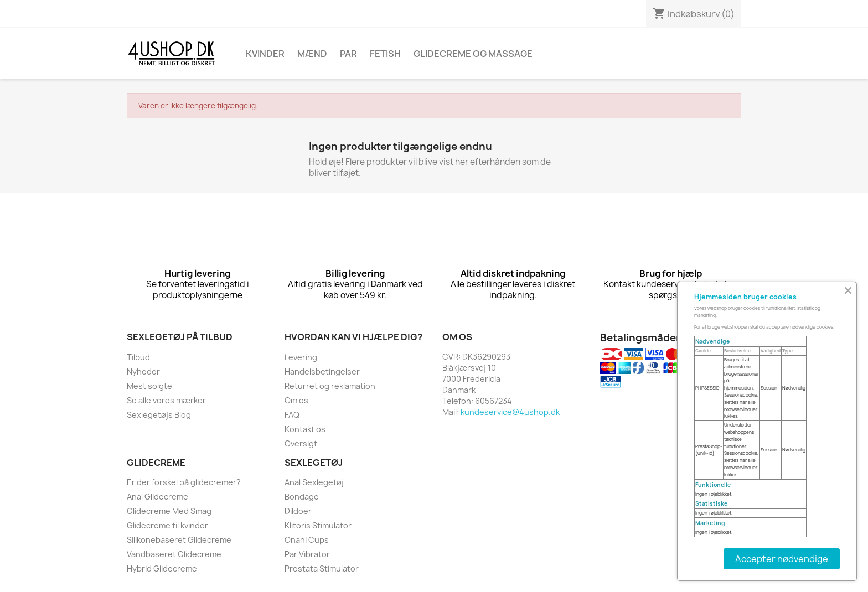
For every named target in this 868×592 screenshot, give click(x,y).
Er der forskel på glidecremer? (184, 482)
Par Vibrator (307, 554)
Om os (296, 400)
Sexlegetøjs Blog (159, 415)
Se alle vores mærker (166, 400)
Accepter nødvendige (782, 559)
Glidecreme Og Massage (473, 54)
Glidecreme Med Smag (169, 511)
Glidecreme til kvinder (167, 525)
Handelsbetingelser (322, 372)
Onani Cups (307, 540)
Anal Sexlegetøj (314, 482)
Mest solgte (149, 386)
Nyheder (143, 372)
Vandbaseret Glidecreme (174, 554)
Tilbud (138, 357)
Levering (301, 357)
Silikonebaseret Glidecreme (179, 540)
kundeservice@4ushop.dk (510, 412)
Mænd (312, 54)
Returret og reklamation (330, 386)
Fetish (385, 54)
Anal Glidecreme (157, 497)
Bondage (302, 497)
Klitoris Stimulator (318, 525)
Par (348, 54)
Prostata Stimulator (322, 568)
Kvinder (265, 54)
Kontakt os (305, 429)
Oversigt (301, 443)
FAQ (292, 415)
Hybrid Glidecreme (162, 568)
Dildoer (298, 511)
